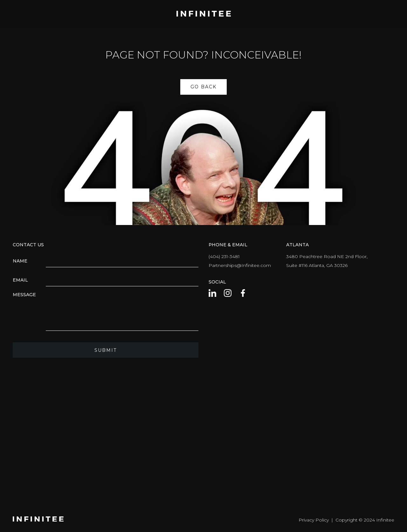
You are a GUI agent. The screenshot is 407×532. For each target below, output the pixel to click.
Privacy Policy (314, 520)
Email (20, 280)
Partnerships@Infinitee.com (240, 265)
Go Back (203, 87)
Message (24, 295)
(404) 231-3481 (224, 256)
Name (20, 261)
